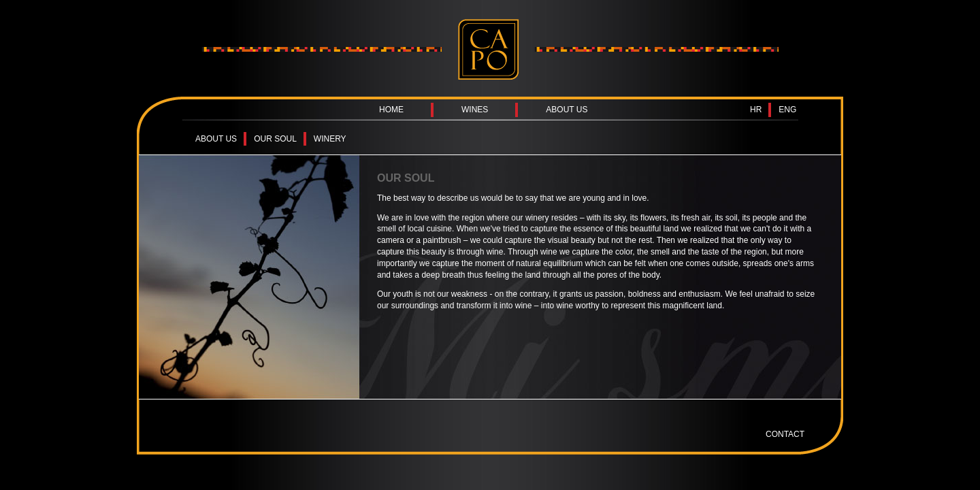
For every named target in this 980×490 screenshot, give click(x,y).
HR (756, 110)
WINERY (330, 139)
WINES (475, 110)
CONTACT (785, 434)
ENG (787, 110)
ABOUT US (567, 110)
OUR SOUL (275, 139)
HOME (391, 110)
